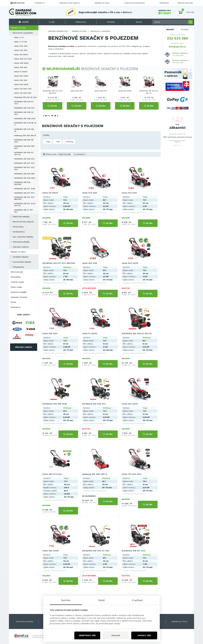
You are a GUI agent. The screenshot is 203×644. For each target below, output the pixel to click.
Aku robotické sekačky (23, 237)
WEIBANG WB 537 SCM (25, 189)
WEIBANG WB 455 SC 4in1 (24, 103)
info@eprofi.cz (177, 47)
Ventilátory (164, 3)
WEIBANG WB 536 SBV (24, 174)
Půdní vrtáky (16, 287)
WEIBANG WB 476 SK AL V (25, 124)
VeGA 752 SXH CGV (23, 89)
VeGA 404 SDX (21, 46)
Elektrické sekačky (21, 217)
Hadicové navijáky (19, 292)
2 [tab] (49, 116)
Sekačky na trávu (18, 28)
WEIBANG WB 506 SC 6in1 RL (24, 153)
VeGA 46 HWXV (21, 55)
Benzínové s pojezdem (23, 33)
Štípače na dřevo (18, 252)
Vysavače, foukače (19, 297)
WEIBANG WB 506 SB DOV (24, 141)
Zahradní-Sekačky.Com (58, 31)
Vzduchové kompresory (134, 3)
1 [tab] (46, 116)
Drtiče (13, 302)
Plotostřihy (16, 277)
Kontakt (170, 29)
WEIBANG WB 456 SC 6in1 (24, 113)
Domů (24, 22)
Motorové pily (17, 272)
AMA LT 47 (19, 37)
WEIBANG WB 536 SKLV (25, 178)
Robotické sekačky (21, 242)
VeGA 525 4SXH (21, 76)
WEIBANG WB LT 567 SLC (24, 211)
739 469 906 (178, 55)
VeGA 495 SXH (21, 67)
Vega (48, 142)
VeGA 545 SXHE (21, 84)
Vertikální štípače (21, 257)
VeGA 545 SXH (21, 80)
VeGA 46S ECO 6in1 (23, 59)
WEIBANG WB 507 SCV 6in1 (24, 168)
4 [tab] (55, 116)
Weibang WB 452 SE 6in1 (26, 97)
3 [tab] (52, 116)
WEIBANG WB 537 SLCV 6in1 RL (25, 205)
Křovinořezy (18, 227)
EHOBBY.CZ (40, 3)
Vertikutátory (19, 232)
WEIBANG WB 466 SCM (25, 119)
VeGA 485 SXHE (21, 63)
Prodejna (185, 29)
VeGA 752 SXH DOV (23, 93)
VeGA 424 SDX (21, 50)
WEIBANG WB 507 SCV (24, 163)
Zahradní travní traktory (70, 3)
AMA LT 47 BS (21, 42)
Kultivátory (15, 307)
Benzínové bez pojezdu (23, 222)
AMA (58, 142)
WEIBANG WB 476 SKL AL (24, 130)
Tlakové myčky (17, 282)
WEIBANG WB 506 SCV (24, 159)
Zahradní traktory (21, 247)
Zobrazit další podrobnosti (55, 212)
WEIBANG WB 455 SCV (24, 108)
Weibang (69, 142)
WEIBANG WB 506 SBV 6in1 (24, 147)
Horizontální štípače (22, 262)
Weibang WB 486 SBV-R (25, 135)
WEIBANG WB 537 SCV (24, 193)
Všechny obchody (185, 3)
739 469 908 (178, 63)
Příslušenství (18, 267)
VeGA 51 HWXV (21, 72)
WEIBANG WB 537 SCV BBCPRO (24, 198)
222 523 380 (177, 38)
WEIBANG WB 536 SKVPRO (22, 183)
